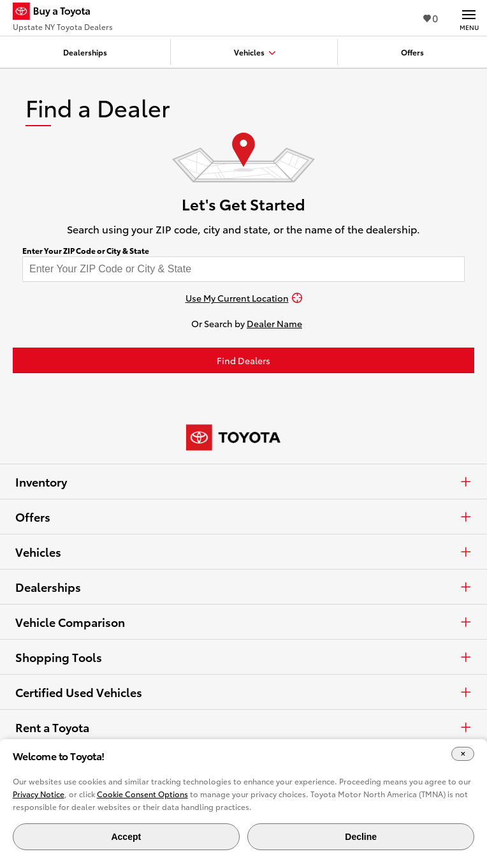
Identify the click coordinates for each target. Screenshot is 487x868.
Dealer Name (274, 323)
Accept (126, 837)
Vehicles (243, 552)
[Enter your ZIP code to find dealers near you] (243, 269)
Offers (243, 517)
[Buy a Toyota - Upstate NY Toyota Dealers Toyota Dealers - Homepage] (63, 13)
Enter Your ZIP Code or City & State (86, 251)
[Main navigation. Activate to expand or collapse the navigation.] (469, 18)
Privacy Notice (39, 794)
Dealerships (243, 587)
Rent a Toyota (243, 727)
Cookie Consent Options (142, 794)
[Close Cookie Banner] (463, 754)
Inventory (243, 482)
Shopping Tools (243, 657)
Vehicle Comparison (243, 622)
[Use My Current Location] (243, 298)
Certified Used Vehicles (243, 692)
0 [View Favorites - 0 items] (431, 18)
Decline (361, 837)
